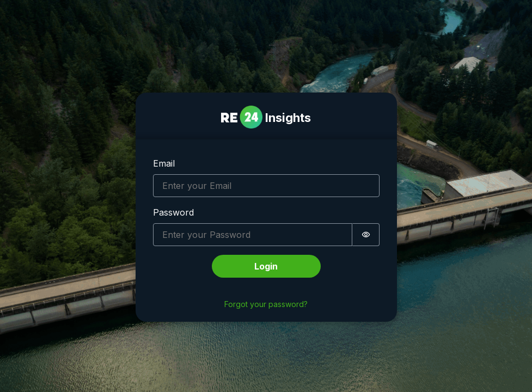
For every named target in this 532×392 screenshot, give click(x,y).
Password (173, 212)
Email (164, 163)
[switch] (366, 235)
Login (266, 266)
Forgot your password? (266, 304)
